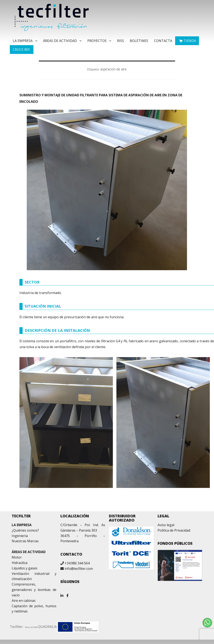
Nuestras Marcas (25, 541)
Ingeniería (20, 536)
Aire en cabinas (24, 601)
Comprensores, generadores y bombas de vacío (34, 590)
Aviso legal (166, 525)
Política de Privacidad (174, 530)
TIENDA (190, 41)
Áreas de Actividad (60, 41)
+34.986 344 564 (77, 563)
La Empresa (23, 41)
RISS (120, 41)
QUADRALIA (47, 627)
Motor (17, 557)
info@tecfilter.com (79, 569)
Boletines (139, 41)
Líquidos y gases (25, 568)
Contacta (163, 41)
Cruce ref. (22, 50)
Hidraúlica (20, 563)
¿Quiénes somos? (25, 530)
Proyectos (97, 41)
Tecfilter (16, 627)
